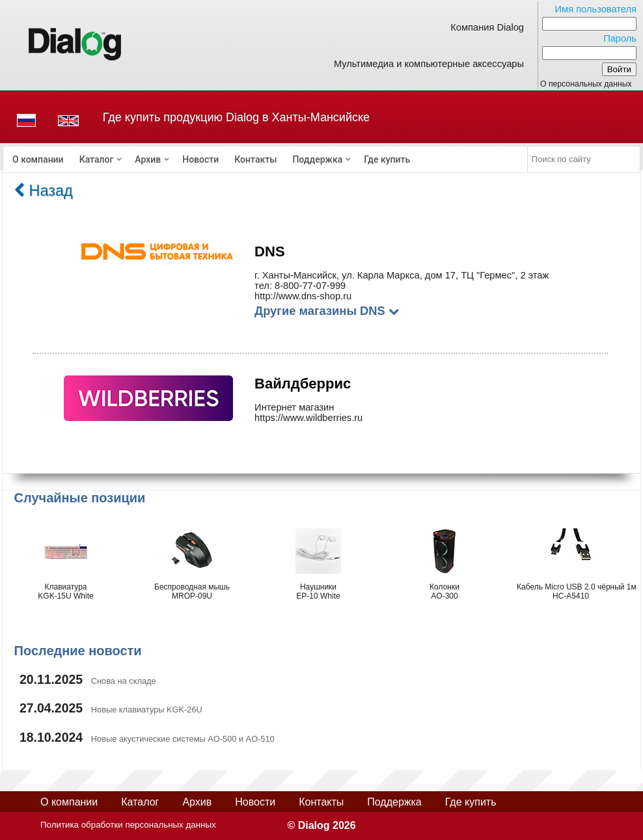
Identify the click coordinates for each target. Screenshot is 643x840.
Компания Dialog (487, 27)
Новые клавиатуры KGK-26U (147, 710)
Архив (148, 159)
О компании (38, 159)
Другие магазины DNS (327, 311)
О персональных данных (586, 84)
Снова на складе (124, 681)
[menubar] (266, 159)
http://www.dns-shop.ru (303, 296)
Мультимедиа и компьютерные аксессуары (429, 64)
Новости (200, 159)
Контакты (255, 159)
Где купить (387, 159)
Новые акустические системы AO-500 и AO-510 (183, 739)
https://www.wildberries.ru (308, 418)
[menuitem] (38, 159)
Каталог (97, 159)
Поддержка (317, 159)
